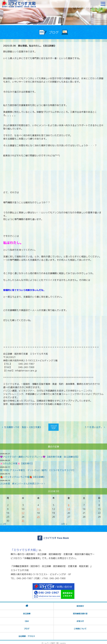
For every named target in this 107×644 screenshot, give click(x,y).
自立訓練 (27, 612)
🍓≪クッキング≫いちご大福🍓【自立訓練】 (23, 475)
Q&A (27, 620)
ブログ (27, 627)
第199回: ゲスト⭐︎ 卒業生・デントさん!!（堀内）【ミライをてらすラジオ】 (38, 469)
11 (38, 508)
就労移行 (80, 604)
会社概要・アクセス (27, 635)
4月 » (64, 523)
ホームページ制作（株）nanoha (54, 642)
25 (38, 515)
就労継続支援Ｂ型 (80, 612)
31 (23, 519)
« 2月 (3, 523)
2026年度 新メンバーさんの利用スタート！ (23, 482)
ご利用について (80, 627)
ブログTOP (53, 426)
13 (69, 508)
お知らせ (80, 620)
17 (23, 512)
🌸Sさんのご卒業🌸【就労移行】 (17, 462)
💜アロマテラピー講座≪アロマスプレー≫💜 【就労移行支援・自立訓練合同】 (40, 455)
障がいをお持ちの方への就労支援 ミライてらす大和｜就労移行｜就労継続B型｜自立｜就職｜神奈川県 (19, 4)
